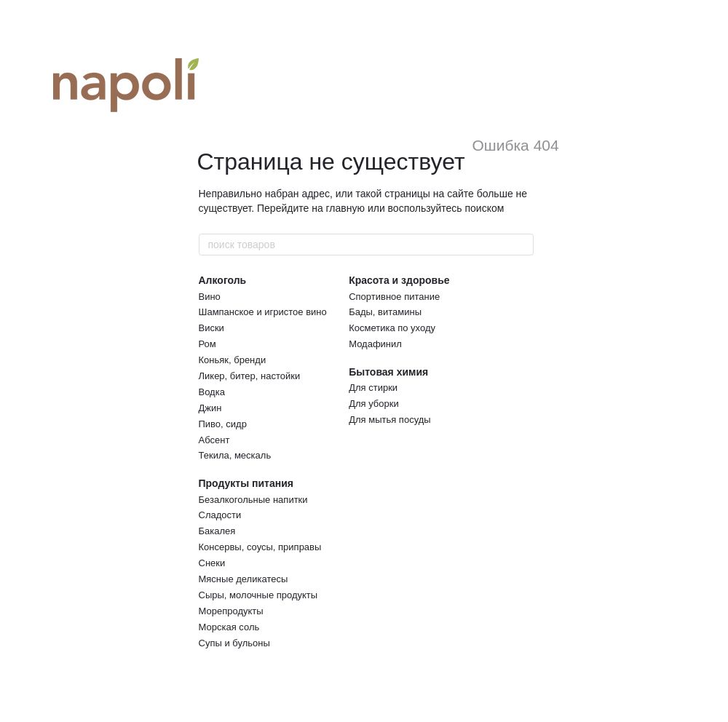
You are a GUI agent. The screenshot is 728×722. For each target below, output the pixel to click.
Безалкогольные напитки (253, 500)
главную (345, 208)
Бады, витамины (385, 312)
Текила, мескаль (235, 455)
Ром (207, 344)
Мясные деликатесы (244, 579)
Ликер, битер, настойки (250, 376)
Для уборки (374, 404)
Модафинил (375, 344)
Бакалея (217, 531)
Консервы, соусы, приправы (260, 547)
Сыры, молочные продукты (258, 595)
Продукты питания (246, 483)
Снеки (212, 563)
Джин (210, 408)
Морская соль (229, 627)
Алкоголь (223, 280)
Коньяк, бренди (233, 360)
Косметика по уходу (392, 328)
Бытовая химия (388, 372)
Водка (212, 392)
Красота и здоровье (399, 280)
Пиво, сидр (223, 424)
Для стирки (373, 388)
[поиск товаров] (522, 245)
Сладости (220, 515)
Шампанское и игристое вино (263, 312)
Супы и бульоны (234, 643)
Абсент (214, 440)
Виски (211, 328)
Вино (210, 297)
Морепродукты (231, 611)
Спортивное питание (394, 297)
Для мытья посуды (389, 420)
